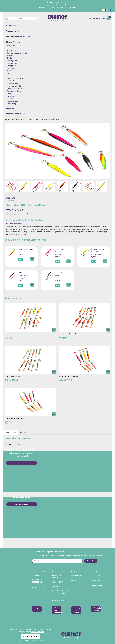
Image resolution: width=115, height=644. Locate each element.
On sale (10, 48)
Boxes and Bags (13, 83)
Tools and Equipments (15, 78)
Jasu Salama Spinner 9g (14, 334)
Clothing (10, 93)
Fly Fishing (11, 96)
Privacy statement (38, 632)
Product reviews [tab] (11, 432)
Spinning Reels (12, 61)
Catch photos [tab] (25, 432)
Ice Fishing (11, 56)
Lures (9, 73)
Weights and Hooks (14, 86)
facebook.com (96, 575)
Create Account (99, 18)
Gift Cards (11, 58)
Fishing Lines (12, 66)
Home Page (9, 119)
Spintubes (11, 76)
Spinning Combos (13, 50)
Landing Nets (12, 81)
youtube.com (95, 580)
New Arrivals (11, 45)
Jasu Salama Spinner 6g (14, 376)
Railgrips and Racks (14, 91)
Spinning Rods (12, 63)
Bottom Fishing (12, 101)
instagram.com (96, 585)
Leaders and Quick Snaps (16, 88)
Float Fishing (11, 104)
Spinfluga (10, 68)
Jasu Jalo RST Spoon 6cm (69, 376)
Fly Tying (10, 99)
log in (90, 18)
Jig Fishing (11, 71)
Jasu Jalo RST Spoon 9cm (14, 418)
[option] (58, 151)
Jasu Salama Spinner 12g (68, 334)
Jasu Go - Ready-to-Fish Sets (18, 53)
